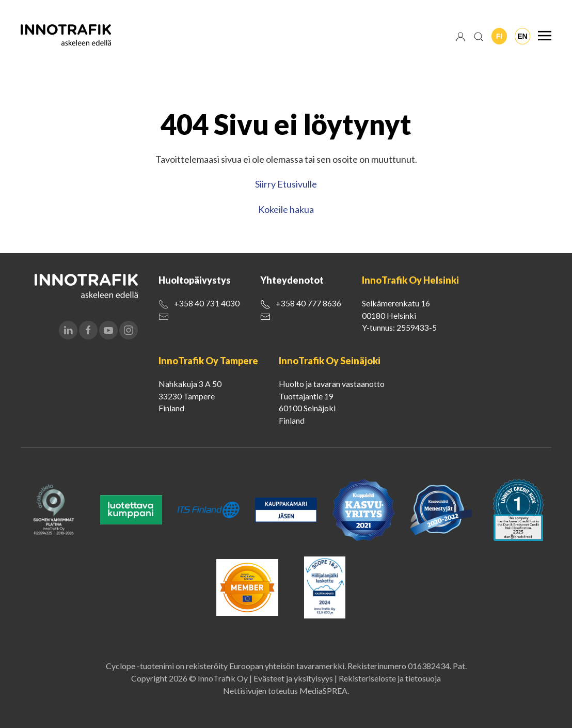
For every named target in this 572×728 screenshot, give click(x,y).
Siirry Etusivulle (286, 184)
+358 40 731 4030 (207, 303)
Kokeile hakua (286, 209)
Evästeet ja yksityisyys (293, 678)
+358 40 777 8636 (308, 303)
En (522, 36)
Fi (499, 36)
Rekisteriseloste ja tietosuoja (390, 678)
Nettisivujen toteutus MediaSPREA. (286, 691)
